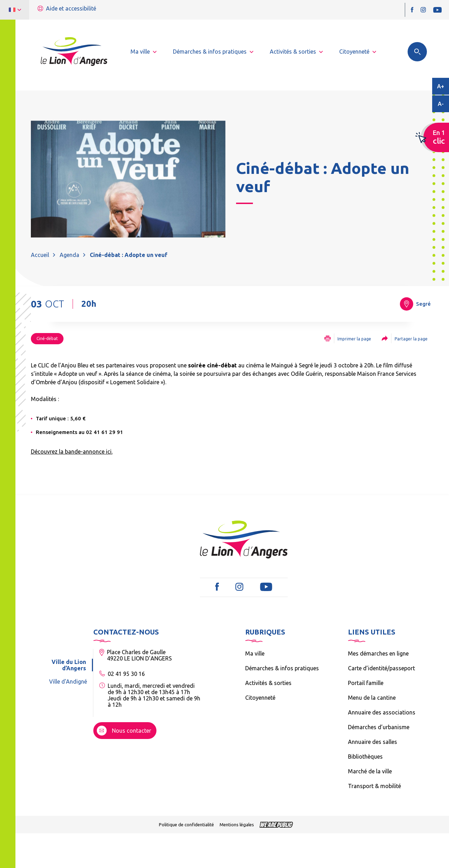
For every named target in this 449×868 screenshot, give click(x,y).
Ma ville (255, 653)
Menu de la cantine (372, 698)
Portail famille (366, 683)
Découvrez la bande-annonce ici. (72, 452)
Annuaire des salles (373, 742)
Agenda (69, 255)
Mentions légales (237, 825)
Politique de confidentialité (186, 825)
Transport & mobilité (374, 786)
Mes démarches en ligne (378, 653)
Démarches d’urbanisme (379, 727)
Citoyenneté (260, 698)
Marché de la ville (370, 771)
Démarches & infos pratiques (282, 668)
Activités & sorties (268, 683)
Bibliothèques (365, 757)
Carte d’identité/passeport (381, 668)
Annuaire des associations (382, 712)
